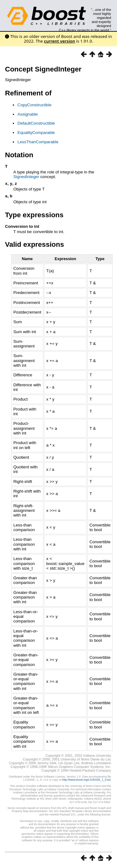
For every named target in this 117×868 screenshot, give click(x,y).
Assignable (28, 114)
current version (60, 41)
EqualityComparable (36, 133)
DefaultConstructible (36, 123)
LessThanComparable (38, 142)
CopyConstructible (34, 105)
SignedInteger (26, 177)
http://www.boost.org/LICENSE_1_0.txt (86, 781)
